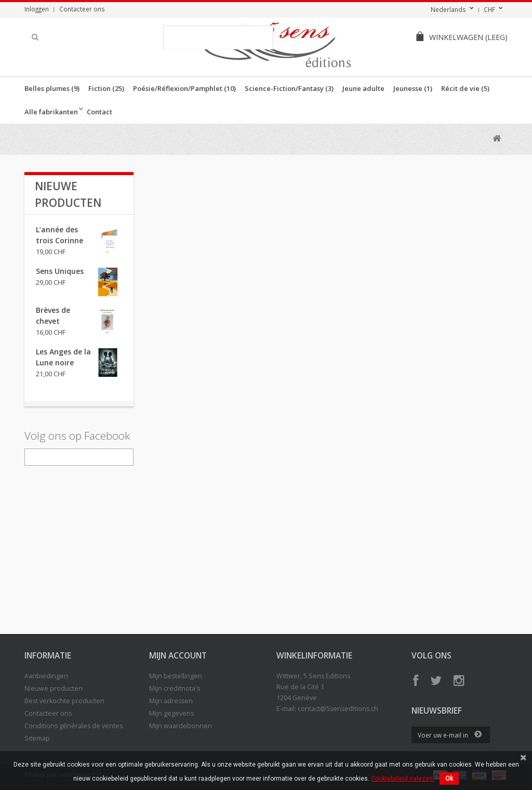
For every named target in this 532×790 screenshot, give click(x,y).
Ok (449, 779)
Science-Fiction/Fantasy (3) (289, 88)
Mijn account (178, 655)
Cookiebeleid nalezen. (403, 779)
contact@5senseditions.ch (338, 709)
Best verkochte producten (64, 701)
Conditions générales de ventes (74, 726)
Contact (99, 112)
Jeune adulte (363, 88)
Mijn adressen (171, 701)
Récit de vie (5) (465, 88)
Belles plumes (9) (52, 88)
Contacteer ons (82, 9)
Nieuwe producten (54, 688)
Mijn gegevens (171, 713)
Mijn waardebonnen (181, 726)
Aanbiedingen (46, 676)
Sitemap (37, 738)
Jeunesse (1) (413, 88)
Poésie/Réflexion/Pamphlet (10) (184, 88)
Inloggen (37, 9)
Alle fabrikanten (51, 112)
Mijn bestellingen (176, 676)
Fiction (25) (106, 88)
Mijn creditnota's (175, 688)
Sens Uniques (60, 271)
